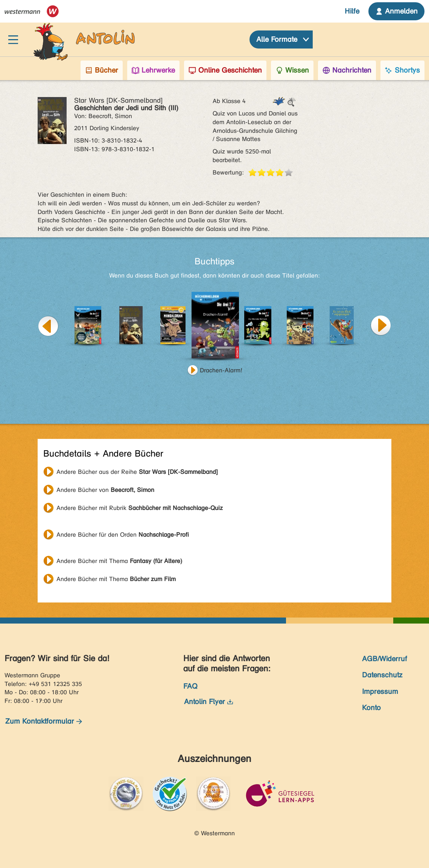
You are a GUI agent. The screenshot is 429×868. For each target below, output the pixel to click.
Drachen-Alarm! (221, 370)
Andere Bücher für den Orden (123, 535)
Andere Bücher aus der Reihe (137, 472)
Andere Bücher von (105, 490)
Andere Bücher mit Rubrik (140, 508)
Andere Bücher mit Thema (119, 561)
